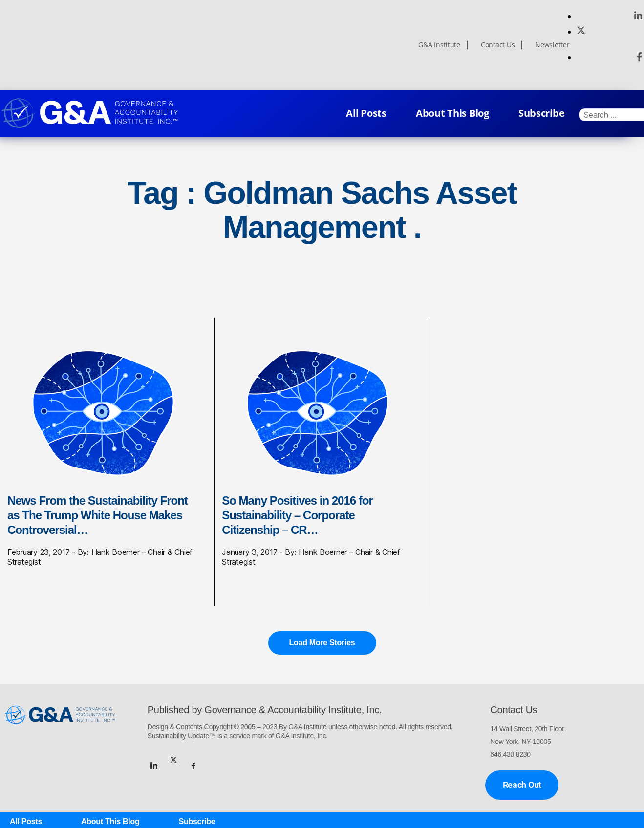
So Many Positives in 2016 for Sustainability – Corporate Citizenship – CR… (297, 515)
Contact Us (498, 45)
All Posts (366, 113)
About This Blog (452, 113)
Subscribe (542, 113)
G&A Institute (439, 45)
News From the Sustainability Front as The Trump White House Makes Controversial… (97, 515)
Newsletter (552, 45)
